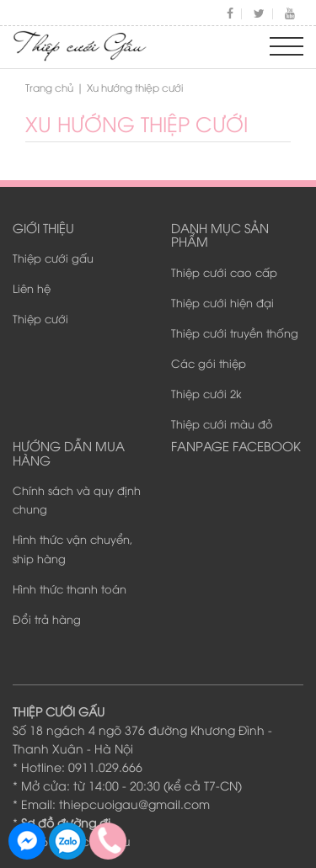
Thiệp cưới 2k (206, 393)
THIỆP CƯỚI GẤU (59, 711)
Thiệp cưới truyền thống (235, 333)
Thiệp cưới (40, 318)
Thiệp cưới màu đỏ (222, 423)
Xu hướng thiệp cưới (137, 123)
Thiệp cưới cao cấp (224, 272)
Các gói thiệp (209, 363)
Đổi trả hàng (47, 619)
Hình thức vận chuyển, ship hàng (73, 548)
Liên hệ (32, 288)
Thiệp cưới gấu (53, 258)
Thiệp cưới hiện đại (222, 302)
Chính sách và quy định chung (77, 499)
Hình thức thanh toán (70, 588)
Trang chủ (49, 87)
